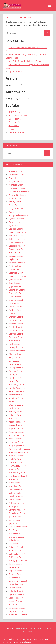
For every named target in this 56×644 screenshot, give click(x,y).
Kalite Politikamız (16, 132)
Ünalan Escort (15, 588)
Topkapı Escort (16, 571)
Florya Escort (15, 357)
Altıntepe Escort (16, 185)
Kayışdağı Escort (16, 429)
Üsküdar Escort (16, 591)
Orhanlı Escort (15, 489)
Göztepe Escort (16, 368)
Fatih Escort (14, 344)
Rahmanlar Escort (17, 503)
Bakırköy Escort (16, 242)
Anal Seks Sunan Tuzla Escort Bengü (25, 61)
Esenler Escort (15, 327)
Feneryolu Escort (17, 347)
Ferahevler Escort (17, 351)
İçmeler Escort (15, 395)
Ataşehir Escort (16, 209)
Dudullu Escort (16, 310)
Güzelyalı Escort (16, 374)
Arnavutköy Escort (17, 195)
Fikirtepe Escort (16, 354)
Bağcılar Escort (16, 229)
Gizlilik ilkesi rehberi (18, 115)
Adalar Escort (15, 178)
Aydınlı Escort (15, 222)
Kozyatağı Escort (16, 445)
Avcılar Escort (15, 212)
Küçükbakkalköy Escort (19, 449)
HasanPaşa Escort (17, 385)
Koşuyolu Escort (16, 442)
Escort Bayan (15, 320)
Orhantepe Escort (17, 493)
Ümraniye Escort (17, 584)
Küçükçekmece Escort (19, 452)
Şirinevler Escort (16, 537)
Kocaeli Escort (15, 439)
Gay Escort (14, 361)
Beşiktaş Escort (16, 256)
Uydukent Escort (16, 594)
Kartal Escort (15, 418)
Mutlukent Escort (17, 486)
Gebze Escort (15, 364)
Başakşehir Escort (17, 246)
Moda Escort (15, 483)
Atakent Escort (16, 198)
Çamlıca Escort (16, 280)
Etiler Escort (14, 341)
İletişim (12, 129)
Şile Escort (14, 530)
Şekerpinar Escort (17, 517)
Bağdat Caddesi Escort (19, 232)
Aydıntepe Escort (17, 225)
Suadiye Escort (16, 550)
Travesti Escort (16, 574)
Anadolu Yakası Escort (19, 192)
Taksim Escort (15, 564)
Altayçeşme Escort (17, 181)
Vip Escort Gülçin (16, 71)
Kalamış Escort (16, 415)
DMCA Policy (14, 112)
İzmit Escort (14, 408)
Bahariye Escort (16, 236)
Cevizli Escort (15, 297)
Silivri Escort (14, 534)
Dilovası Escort (16, 307)
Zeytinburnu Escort (18, 611)
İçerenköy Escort (16, 391)
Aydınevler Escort (17, 219)
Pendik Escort (15, 500)
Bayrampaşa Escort (18, 249)
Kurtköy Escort (16, 459)
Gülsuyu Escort (16, 371)
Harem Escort (15, 381)
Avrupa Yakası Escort (18, 215)
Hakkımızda (14, 126)
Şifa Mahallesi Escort (18, 527)
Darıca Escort (15, 303)
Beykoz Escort (15, 259)
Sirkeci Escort (15, 540)
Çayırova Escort (16, 286)
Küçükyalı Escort (16, 456)
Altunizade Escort (17, 188)
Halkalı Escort (15, 378)
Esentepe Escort (16, 330)
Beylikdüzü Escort (17, 263)
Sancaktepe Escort (17, 513)
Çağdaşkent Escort (17, 276)
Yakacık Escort (15, 601)
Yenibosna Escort (17, 608)
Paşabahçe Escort (17, 496)
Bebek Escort (15, 253)
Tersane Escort (16, 567)
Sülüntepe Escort (17, 557)
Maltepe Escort (16, 469)
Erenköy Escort (16, 317)
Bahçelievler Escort (18, 239)
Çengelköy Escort (17, 293)
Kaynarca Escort (16, 432)
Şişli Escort (14, 544)
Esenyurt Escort (16, 337)
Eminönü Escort (16, 313)
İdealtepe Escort (16, 398)
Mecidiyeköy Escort (18, 473)
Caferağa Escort (16, 273)
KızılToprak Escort (17, 435)
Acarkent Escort (16, 171)
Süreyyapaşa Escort (18, 561)
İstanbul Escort (16, 405)
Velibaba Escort (16, 598)
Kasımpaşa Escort (17, 422)
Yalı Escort (14, 605)
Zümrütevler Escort (18, 615)
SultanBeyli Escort (17, 554)
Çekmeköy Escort (17, 290)
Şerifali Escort (15, 520)
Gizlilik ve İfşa (15, 122)
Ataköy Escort (15, 202)
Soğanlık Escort (16, 547)
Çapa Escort (14, 283)
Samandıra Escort (17, 510)
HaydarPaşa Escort (18, 388)
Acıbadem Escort (17, 175)
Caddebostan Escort (18, 269)
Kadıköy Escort (16, 412)
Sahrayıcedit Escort (18, 506)
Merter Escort (15, 479)
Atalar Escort (15, 205)
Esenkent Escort (16, 324)
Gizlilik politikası (16, 119)
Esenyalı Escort (16, 334)
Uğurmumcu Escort (18, 581)
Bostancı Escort (16, 266)
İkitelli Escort (15, 401)
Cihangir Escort (16, 300)
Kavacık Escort (15, 425)
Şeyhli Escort (15, 523)
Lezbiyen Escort (16, 462)
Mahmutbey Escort (18, 466)
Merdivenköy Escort (18, 476)
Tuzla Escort (14, 578)
